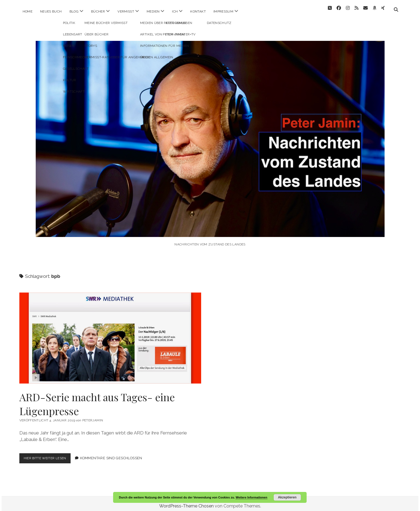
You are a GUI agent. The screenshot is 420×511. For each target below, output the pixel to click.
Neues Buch (51, 11)
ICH (175, 11)
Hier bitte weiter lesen (49, 454)
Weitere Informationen (252, 497)
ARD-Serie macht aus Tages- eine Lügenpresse (110, 333)
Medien (153, 11)
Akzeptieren (287, 497)
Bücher (98, 11)
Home (28, 11)
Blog (74, 11)
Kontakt (198, 11)
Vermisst (126, 11)
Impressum (223, 11)
